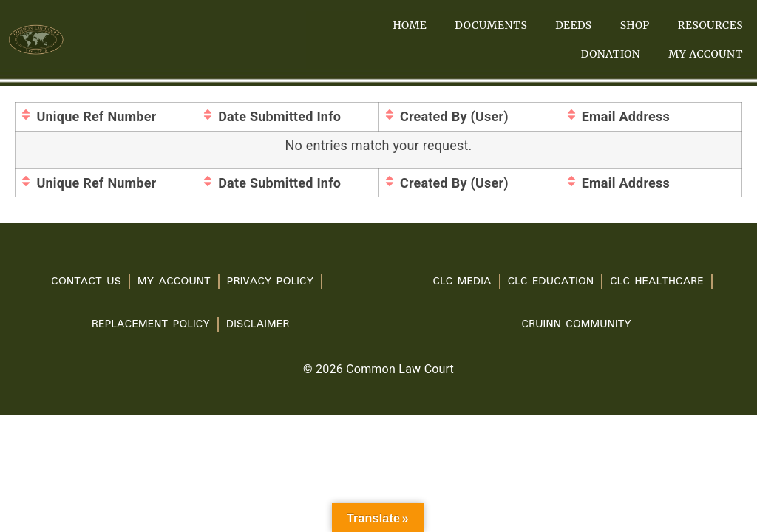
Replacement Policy (151, 324)
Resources (710, 25)
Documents (491, 25)
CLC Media (462, 282)
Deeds (573, 25)
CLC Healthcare (657, 282)
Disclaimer (258, 324)
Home (410, 25)
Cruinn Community (577, 324)
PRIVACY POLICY (270, 282)
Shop (635, 25)
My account (706, 54)
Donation (611, 54)
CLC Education (551, 282)
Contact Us (86, 282)
